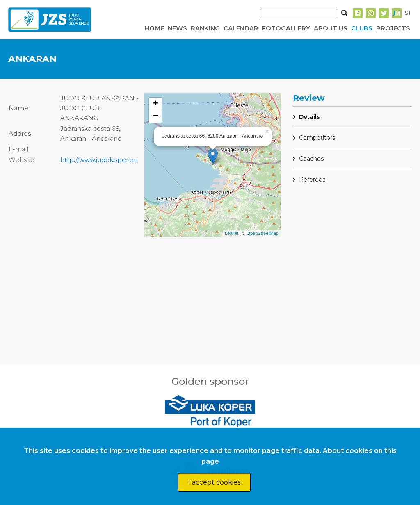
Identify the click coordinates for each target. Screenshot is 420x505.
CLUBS (362, 28)
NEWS (177, 28)
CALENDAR (241, 28)
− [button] (156, 116)
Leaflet (232, 233)
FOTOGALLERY (286, 28)
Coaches (311, 159)
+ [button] (156, 104)
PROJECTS (393, 28)
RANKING (205, 28)
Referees (312, 180)
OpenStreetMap (262, 233)
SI (407, 13)
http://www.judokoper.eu (99, 160)
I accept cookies (214, 482)
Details (309, 117)
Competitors (317, 138)
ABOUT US (331, 28)
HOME (154, 28)
